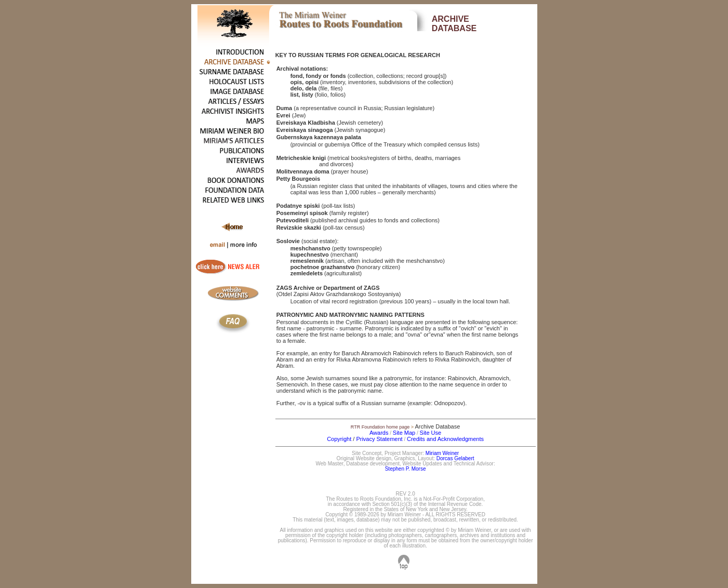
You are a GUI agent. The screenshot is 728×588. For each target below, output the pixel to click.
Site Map (404, 433)
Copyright (339, 439)
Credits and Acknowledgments (445, 439)
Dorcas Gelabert (455, 458)
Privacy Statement (379, 439)
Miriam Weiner (442, 453)
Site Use (431, 433)
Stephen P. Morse (406, 469)
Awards (379, 433)
